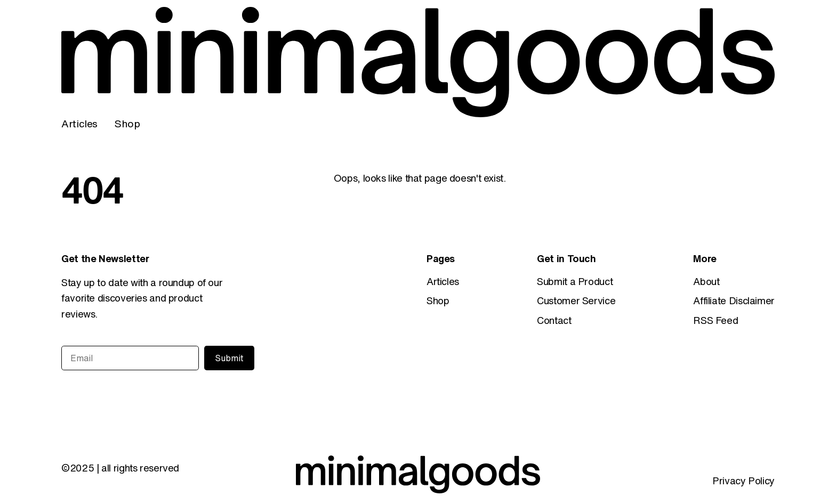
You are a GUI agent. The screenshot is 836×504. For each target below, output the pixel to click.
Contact (554, 320)
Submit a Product (575, 281)
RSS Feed (716, 320)
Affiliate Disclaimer (734, 300)
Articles (79, 123)
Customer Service (576, 300)
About (706, 281)
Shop (127, 123)
